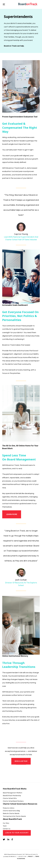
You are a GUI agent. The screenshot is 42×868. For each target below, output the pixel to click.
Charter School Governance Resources (20, 804)
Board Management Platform (13, 793)
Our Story (6, 823)
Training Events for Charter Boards (14, 816)
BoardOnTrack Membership (12, 796)
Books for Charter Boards (11, 814)
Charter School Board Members (13, 801)
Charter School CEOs (10, 798)
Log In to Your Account (17, 833)
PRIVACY (30, 857)
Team (5, 826)
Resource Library (9, 808)
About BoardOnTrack (12, 819)
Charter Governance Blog (11, 811)
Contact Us (7, 829)
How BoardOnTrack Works (15, 789)
